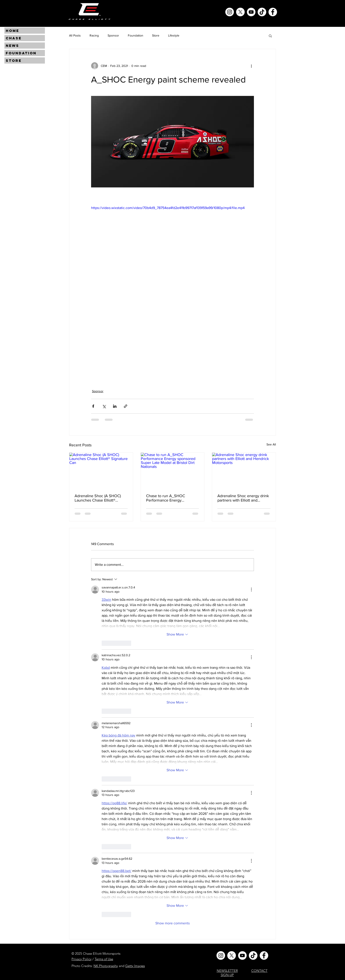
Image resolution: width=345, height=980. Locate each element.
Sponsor (113, 35)
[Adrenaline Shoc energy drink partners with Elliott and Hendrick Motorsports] (244, 471)
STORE (14, 60)
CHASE (14, 38)
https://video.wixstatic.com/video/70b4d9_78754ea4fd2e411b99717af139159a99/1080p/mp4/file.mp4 (168, 208)
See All (271, 444)
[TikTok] (262, 12)
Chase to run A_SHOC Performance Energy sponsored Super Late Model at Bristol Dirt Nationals (171, 498)
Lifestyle (174, 35)
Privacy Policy (82, 959)
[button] (270, 36)
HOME (12, 31)
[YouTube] (251, 12)
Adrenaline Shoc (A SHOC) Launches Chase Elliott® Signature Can (98, 498)
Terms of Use (104, 959)
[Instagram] (230, 12)
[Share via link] (126, 406)
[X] (240, 12)
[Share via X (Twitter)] (104, 406)
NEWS (12, 46)
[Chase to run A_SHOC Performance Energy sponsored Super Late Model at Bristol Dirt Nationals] (173, 471)
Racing (94, 35)
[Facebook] (273, 12)
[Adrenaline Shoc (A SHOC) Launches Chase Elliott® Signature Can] (101, 471)
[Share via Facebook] (93, 406)
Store (156, 35)
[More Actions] (251, 590)
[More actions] (251, 66)
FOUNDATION (21, 53)
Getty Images (135, 966)
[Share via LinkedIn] (115, 406)
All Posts (75, 35)
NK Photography (106, 966)
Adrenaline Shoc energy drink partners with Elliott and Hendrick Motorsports (243, 498)
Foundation (136, 35)
